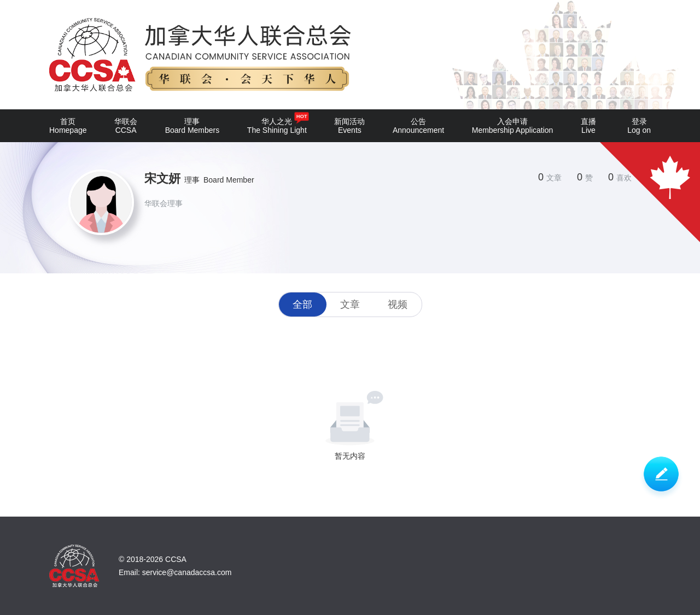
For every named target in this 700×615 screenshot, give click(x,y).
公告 (418, 126)
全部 (302, 304)
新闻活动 (349, 126)
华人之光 (277, 123)
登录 (639, 126)
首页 (68, 126)
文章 (350, 304)
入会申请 (513, 126)
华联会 (126, 126)
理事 (192, 126)
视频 (398, 304)
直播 (588, 126)
